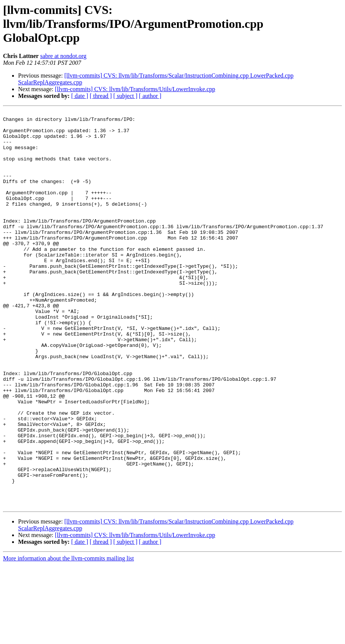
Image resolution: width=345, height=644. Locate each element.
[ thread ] (101, 96)
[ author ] (150, 96)
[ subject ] (125, 96)
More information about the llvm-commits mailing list (69, 637)
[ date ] (80, 96)
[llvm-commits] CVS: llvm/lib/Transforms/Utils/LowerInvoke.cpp (135, 89)
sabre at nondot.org (63, 56)
